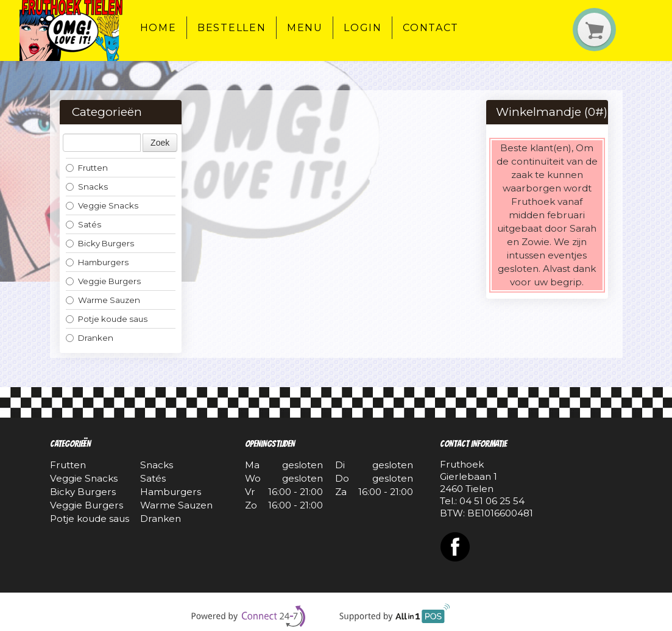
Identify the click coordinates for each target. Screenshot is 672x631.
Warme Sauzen (103, 300)
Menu (305, 28)
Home (158, 28)
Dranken (90, 338)
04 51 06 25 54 (492, 501)
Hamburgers (97, 262)
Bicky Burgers (100, 243)
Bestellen (232, 28)
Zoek (160, 143)
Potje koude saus (107, 319)
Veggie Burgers (103, 281)
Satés (83, 224)
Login (363, 28)
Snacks (87, 187)
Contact (431, 28)
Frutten (87, 168)
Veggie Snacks (102, 205)
